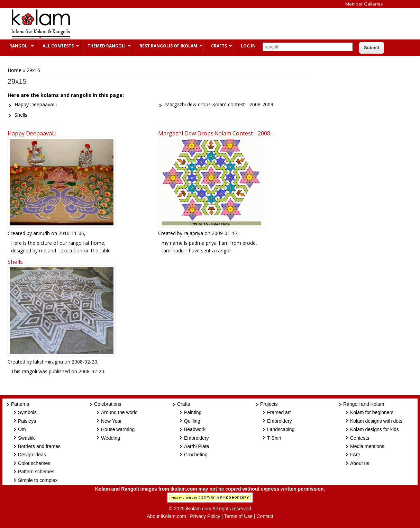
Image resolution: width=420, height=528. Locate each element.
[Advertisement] (204, 24)
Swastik (26, 438)
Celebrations (108, 404)
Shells (15, 262)
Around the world (119, 412)
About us (360, 463)
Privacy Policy (205, 516)
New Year (111, 421)
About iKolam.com (166, 516)
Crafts (218, 46)
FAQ (355, 455)
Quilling (192, 421)
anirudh (42, 233)
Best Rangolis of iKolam (167, 46)
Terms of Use (238, 516)
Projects (269, 404)
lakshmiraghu (48, 362)
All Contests (57, 46)
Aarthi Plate (197, 446)
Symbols (27, 412)
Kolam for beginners (372, 412)
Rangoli (18, 46)
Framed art (279, 412)
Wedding (111, 438)
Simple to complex (38, 480)
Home (15, 70)
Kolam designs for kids (375, 429)
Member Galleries (364, 4)
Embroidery (197, 438)
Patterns (20, 404)
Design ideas (32, 455)
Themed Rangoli (106, 46)
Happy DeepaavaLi (32, 133)
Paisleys (27, 421)
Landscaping (281, 429)
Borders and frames (39, 446)
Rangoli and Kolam (364, 404)
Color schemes (34, 463)
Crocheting (196, 455)
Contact (265, 516)
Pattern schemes (36, 472)
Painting (193, 412)
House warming (118, 429)
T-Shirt (274, 438)
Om (22, 429)
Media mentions (367, 446)
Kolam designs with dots (376, 421)
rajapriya (193, 233)
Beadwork (195, 429)
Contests (360, 438)
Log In (248, 46)
